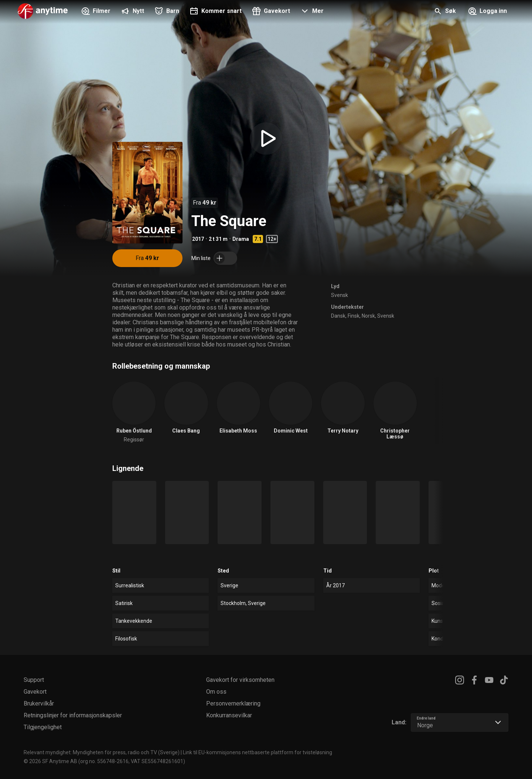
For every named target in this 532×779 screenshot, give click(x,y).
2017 (198, 239)
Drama (241, 239)
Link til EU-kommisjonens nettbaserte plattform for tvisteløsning (258, 752)
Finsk (354, 316)
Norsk (368, 316)
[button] (311, 12)
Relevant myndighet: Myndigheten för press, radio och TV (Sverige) (102, 752)
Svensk (340, 295)
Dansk (338, 316)
